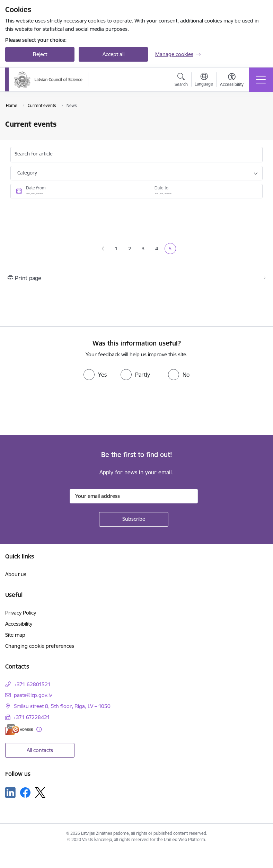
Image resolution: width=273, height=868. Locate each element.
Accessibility (19, 624)
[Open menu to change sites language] (204, 80)
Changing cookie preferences (40, 646)
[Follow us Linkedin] (10, 793)
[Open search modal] (181, 81)
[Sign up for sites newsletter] (134, 519)
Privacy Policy (21, 613)
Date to (161, 188)
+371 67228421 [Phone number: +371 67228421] (32, 717)
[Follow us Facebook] (25, 793)
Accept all (113, 54)
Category (27, 173)
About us (16, 574)
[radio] (95, 375)
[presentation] (58, 409)
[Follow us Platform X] (40, 793)
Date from (36, 188)
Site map (15, 635)
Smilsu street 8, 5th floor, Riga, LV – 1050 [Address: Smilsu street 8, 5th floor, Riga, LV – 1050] (62, 706)
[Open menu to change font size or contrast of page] (232, 81)
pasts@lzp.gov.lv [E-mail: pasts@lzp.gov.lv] (33, 695)
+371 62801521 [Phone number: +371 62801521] (32, 684)
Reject (40, 54)
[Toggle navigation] (261, 80)
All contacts (40, 750)
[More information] (39, 729)
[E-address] (19, 729)
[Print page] (136, 278)
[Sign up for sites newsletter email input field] (134, 496)
